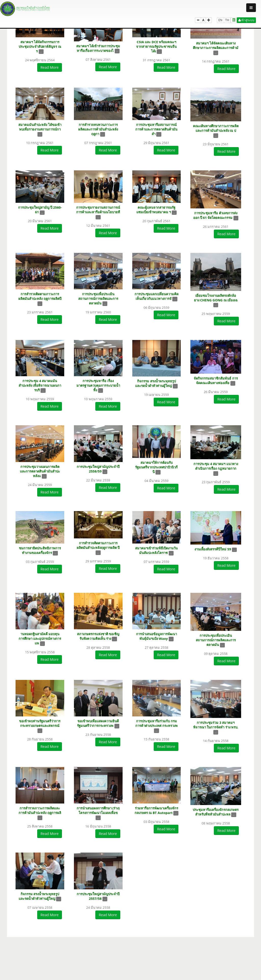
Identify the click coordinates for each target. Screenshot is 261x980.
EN (220, 20)
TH (227, 20)
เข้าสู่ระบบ (246, 20)
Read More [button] (50, 67)
